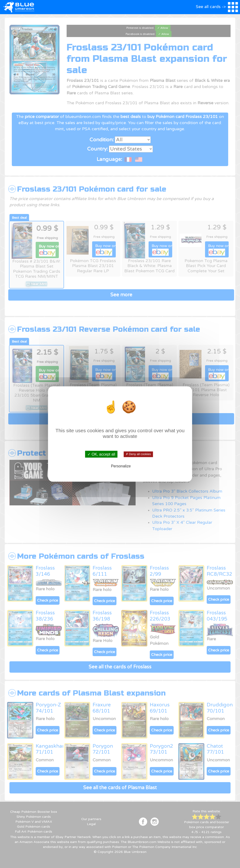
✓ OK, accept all (101, 454)
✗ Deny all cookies (138, 454)
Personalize (121, 466)
